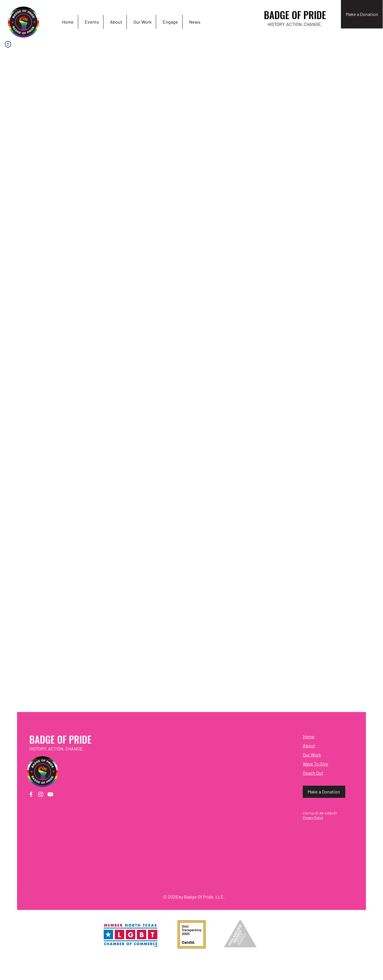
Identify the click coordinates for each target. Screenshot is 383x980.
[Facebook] (31, 794)
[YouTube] (50, 794)
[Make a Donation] (362, 14)
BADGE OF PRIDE (295, 15)
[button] (169, 22)
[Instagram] (41, 794)
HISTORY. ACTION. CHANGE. (295, 24)
